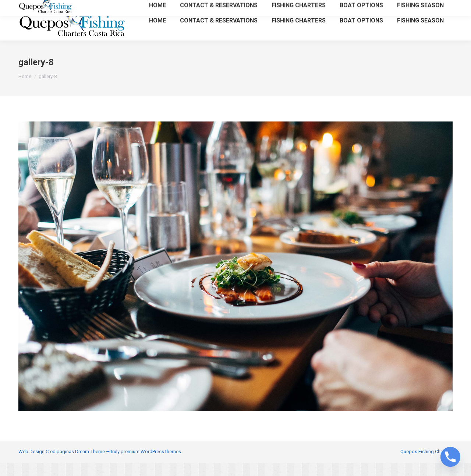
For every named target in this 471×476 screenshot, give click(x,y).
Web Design (31, 465)
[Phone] (450, 457)
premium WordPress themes (151, 465)
